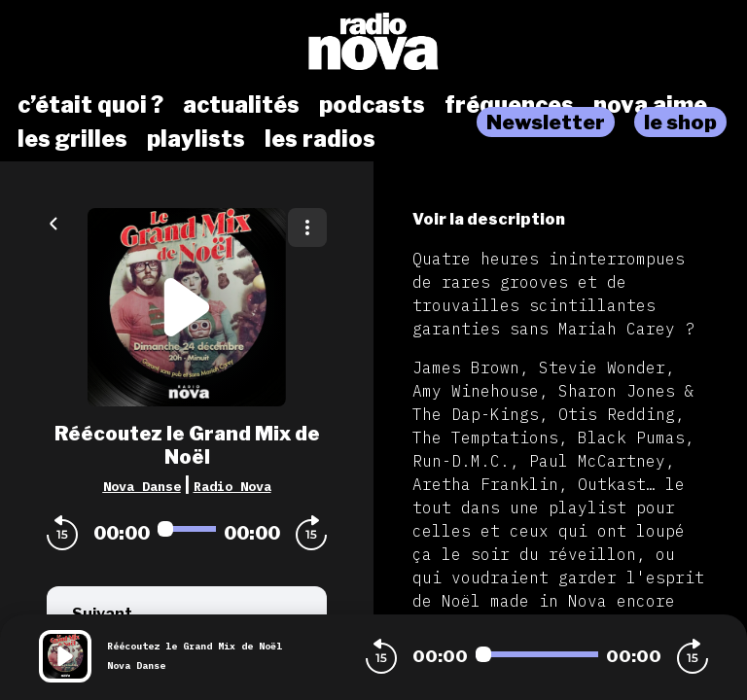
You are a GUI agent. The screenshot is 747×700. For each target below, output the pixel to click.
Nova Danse (142, 486)
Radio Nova (232, 486)
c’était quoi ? (90, 105)
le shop (680, 122)
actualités (241, 105)
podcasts (372, 105)
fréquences (509, 105)
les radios (320, 139)
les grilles (72, 139)
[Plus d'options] (307, 227)
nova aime (650, 105)
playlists (196, 139)
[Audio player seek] (187, 529)
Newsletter (546, 122)
